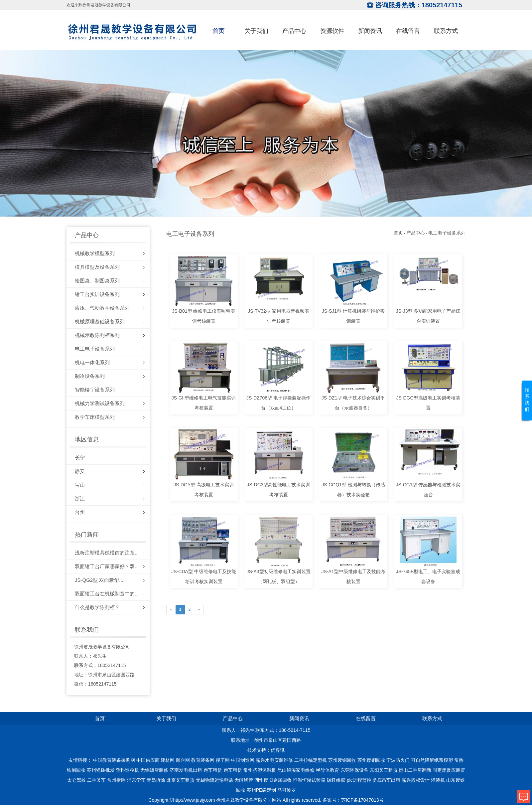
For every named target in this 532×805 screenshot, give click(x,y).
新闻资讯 (370, 31)
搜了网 (223, 760)
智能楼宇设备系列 (95, 390)
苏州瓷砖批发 (101, 770)
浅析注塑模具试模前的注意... (107, 553)
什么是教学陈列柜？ (97, 607)
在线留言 (408, 31)
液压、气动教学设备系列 (102, 308)
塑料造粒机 (127, 770)
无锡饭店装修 (154, 770)
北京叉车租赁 (181, 780)
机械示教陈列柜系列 (97, 335)
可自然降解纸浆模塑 (432, 760)
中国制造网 (243, 760)
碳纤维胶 (336, 780)
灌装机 (438, 780)
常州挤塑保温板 (260, 770)
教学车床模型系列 (95, 417)
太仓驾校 (76, 780)
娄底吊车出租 (386, 780)
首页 (218, 31)
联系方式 (446, 31)
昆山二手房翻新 (415, 770)
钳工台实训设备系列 (97, 294)
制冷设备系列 (90, 376)
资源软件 (332, 31)
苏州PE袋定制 (262, 790)
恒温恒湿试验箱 (309, 780)
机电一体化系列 (92, 362)
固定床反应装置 (449, 770)
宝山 (80, 485)
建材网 (168, 760)
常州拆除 (116, 780)
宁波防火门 (398, 760)
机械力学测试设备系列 (100, 403)
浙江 (80, 498)
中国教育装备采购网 (114, 760)
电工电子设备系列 (95, 349)
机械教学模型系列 (95, 253)
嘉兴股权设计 (416, 780)
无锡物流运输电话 (214, 780)
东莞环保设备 (354, 770)
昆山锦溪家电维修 (296, 770)
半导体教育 (328, 770)
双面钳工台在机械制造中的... (107, 594)
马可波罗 (287, 790)
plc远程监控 (359, 780)
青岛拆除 (156, 780)
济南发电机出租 (186, 770)
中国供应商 (148, 760)
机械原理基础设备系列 (100, 322)
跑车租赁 (213, 770)
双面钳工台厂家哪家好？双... (107, 566)
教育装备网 (203, 760)
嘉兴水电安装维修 (274, 760)
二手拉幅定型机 (311, 760)
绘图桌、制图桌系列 (97, 281)
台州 (80, 512)
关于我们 (256, 31)
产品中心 (294, 31)
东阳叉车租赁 (384, 770)
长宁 (80, 458)
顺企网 (183, 760)
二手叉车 (96, 780)
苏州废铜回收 (342, 760)
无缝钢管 (244, 780)
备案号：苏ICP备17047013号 (353, 800)
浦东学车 (136, 780)
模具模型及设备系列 (97, 267)
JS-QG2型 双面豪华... (99, 580)
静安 (80, 471)
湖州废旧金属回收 (273, 780)
